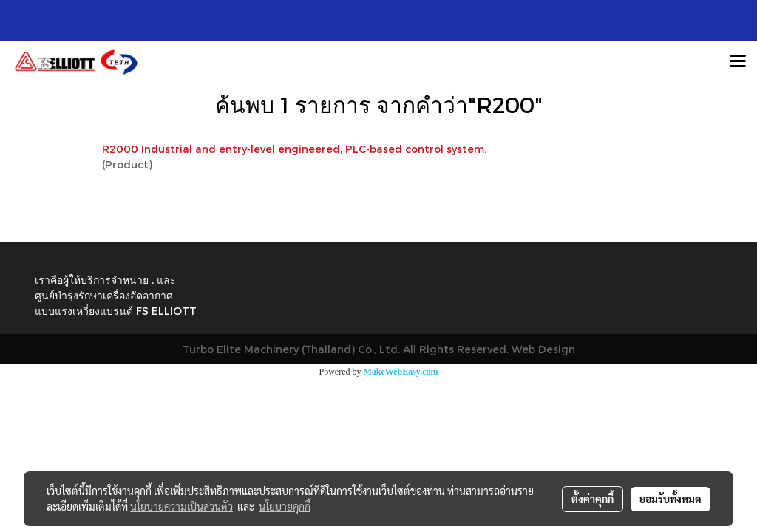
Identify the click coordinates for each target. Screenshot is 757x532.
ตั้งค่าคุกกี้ (593, 499)
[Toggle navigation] (738, 62)
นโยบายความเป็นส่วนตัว (181, 506)
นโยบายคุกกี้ (285, 506)
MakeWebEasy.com (401, 372)
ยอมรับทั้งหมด (671, 499)
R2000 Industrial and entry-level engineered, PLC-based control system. (294, 149)
